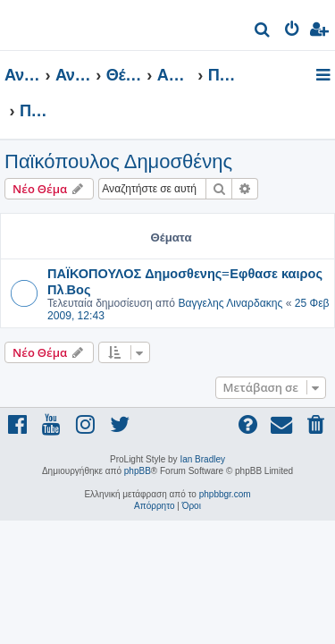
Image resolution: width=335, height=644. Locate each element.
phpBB (138, 471)
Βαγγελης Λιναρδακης (230, 303)
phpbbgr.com (225, 494)
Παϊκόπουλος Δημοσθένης (118, 161)
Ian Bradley (202, 459)
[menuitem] (263, 32)
